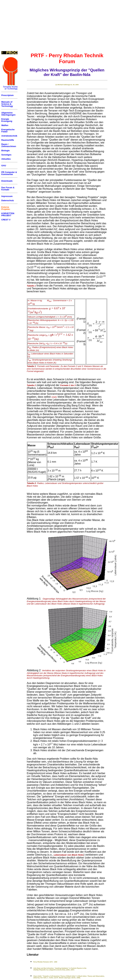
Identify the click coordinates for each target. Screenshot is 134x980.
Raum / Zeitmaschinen (9, 145)
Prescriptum (7, 95)
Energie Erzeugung (7, 120)
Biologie (5, 151)
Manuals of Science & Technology (7, 104)
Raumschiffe (8, 140)
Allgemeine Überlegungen (8, 114)
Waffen (5, 125)
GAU (4, 166)
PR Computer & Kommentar (9, 173)
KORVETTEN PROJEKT (8, 214)
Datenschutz (8, 200)
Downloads (7, 181)
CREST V (6, 220)
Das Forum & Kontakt (8, 189)
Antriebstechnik (9, 136)
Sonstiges (6, 155)
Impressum (7, 196)
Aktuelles (6, 159)
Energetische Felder (8, 131)
